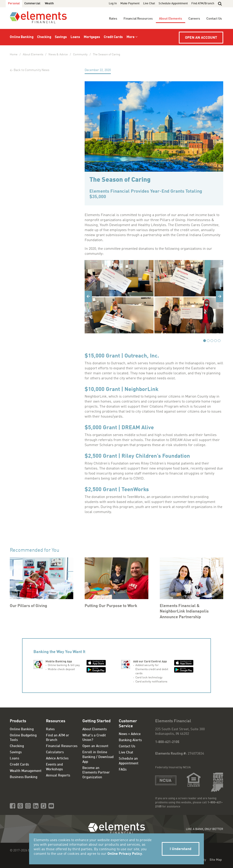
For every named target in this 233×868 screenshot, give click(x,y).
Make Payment (130, 4)
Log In (113, 4)
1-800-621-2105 (167, 742)
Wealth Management (26, 771)
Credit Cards (113, 37)
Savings (61, 37)
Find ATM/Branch (203, 4)
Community (80, 55)
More (130, 37)
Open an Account (201, 38)
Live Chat (149, 4)
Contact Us (214, 19)
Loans (75, 37)
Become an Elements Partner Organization (96, 773)
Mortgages (92, 37)
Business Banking (24, 777)
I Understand (181, 849)
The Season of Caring (106, 55)
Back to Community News (32, 70)
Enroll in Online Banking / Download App (98, 757)
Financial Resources (138, 19)
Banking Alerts (130, 740)
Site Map (216, 860)
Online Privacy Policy (125, 854)
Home (14, 55)
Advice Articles (57, 759)
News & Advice (58, 55)
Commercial (32, 4)
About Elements (171, 19)
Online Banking (22, 37)
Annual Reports (58, 776)
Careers (194, 19)
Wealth (49, 4)
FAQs (123, 770)
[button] (220, 4)
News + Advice (130, 734)
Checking (44, 37)
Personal (14, 4)
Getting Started (96, 721)
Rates (113, 19)
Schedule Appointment (173, 4)
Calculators (55, 752)
